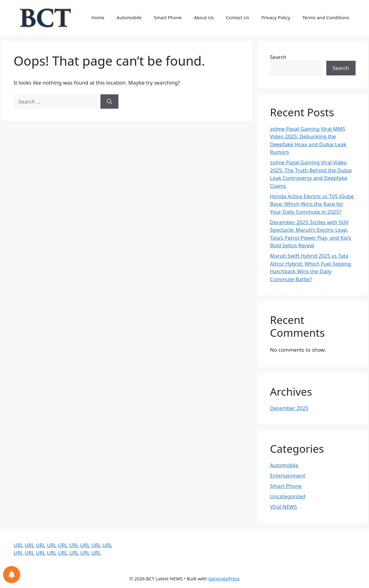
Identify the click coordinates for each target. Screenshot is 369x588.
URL (19, 545)
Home (98, 17)
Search (278, 57)
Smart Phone (168, 17)
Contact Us (237, 17)
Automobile (129, 17)
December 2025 (289, 408)
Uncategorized (288, 496)
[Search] (109, 102)
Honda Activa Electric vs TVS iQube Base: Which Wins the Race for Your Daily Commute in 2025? (312, 204)
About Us (204, 17)
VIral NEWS (284, 507)
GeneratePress (224, 579)
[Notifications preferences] (12, 575)
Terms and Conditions (326, 17)
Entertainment (288, 475)
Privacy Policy (276, 17)
